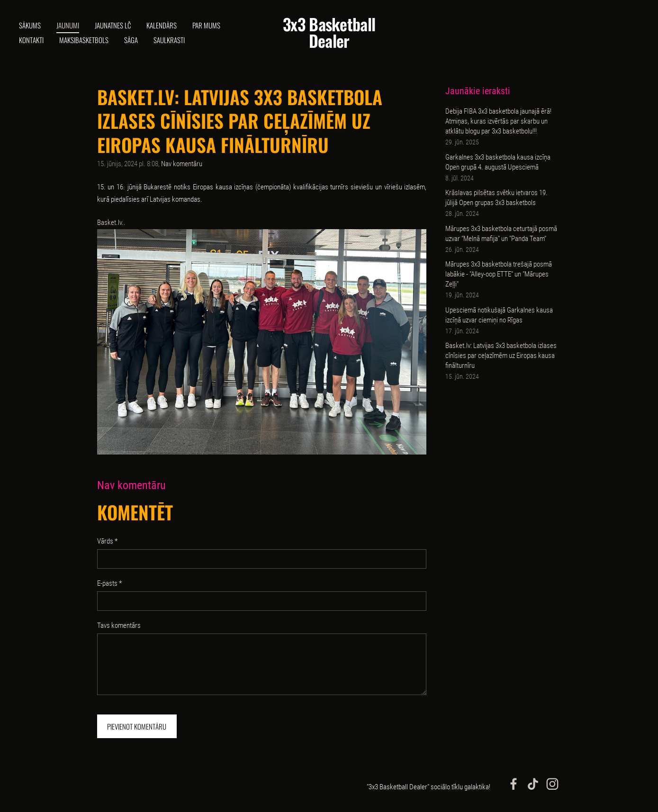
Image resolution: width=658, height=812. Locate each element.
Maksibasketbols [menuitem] (84, 40)
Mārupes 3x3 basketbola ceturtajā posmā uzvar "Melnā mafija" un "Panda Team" (501, 234)
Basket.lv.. (111, 223)
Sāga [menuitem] (131, 40)
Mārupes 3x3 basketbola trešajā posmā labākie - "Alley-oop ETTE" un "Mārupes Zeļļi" (499, 274)
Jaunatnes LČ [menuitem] (113, 25)
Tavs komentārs (119, 625)
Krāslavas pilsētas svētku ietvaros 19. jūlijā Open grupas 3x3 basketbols (496, 198)
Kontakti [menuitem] (31, 40)
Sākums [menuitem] (30, 25)
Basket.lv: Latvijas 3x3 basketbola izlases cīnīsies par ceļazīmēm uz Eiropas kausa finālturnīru (501, 356)
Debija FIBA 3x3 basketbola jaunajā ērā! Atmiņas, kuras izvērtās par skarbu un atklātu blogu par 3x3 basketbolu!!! (498, 121)
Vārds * (107, 541)
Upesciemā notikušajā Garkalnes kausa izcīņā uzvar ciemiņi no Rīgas (499, 315)
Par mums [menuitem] (206, 25)
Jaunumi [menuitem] (68, 25)
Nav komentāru (182, 164)
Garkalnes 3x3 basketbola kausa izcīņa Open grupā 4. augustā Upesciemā (498, 162)
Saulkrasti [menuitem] (169, 40)
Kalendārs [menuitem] (162, 25)
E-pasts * (109, 583)
